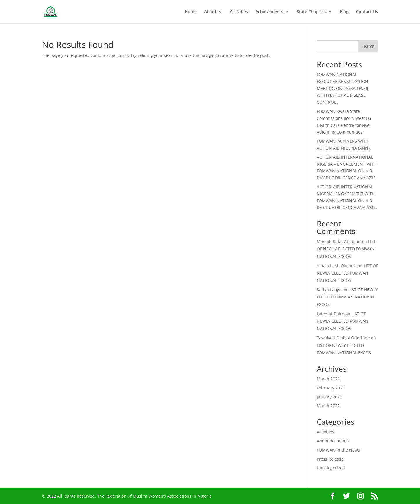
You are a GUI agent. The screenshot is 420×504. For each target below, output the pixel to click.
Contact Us (367, 12)
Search (368, 46)
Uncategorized (331, 468)
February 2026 (331, 388)
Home (191, 12)
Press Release (330, 459)
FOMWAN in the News (338, 450)
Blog (344, 12)
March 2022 (328, 406)
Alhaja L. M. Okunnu (337, 266)
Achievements (269, 12)
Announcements (333, 441)
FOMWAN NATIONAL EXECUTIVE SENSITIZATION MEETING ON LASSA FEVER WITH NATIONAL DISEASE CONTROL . (343, 88)
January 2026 (329, 397)
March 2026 (328, 379)
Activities (239, 12)
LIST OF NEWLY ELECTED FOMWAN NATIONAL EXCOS (346, 249)
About (210, 12)
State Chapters (311, 12)
